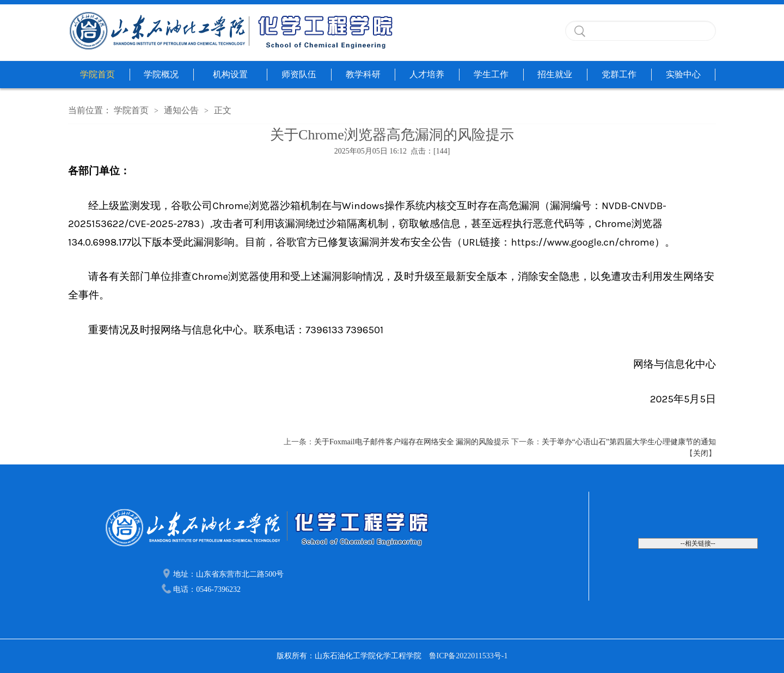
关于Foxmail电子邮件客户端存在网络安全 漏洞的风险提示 (412, 442)
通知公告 (181, 110)
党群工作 (619, 74)
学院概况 (161, 74)
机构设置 (230, 74)
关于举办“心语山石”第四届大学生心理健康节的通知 (629, 442)
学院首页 (97, 74)
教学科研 (363, 74)
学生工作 (491, 74)
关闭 (701, 453)
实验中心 (683, 74)
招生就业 (555, 74)
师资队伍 (299, 74)
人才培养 (427, 74)
